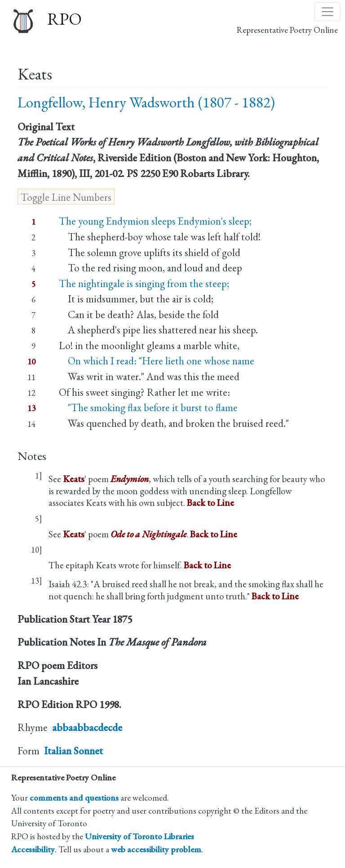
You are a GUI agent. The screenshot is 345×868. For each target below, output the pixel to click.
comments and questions (74, 798)
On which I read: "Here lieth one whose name (157, 361)
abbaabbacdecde (87, 727)
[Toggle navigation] (327, 12)
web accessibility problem (156, 849)
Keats (74, 479)
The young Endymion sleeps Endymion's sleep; (155, 221)
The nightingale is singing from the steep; (144, 283)
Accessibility (33, 849)
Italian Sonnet (73, 751)
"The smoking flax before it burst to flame (148, 407)
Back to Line (210, 503)
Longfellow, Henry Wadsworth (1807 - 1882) (146, 102)
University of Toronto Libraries (139, 836)
